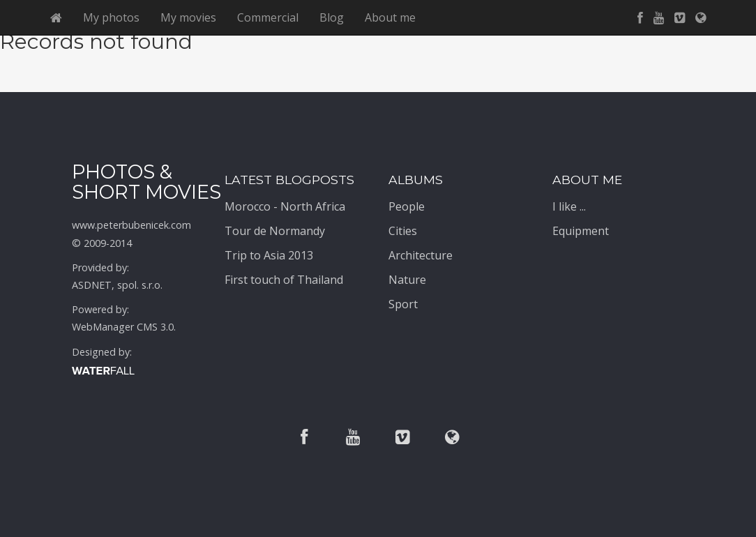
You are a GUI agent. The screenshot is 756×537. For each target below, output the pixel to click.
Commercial (268, 17)
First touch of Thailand (284, 280)
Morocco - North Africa (285, 206)
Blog (332, 17)
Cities (403, 231)
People (407, 206)
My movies (188, 17)
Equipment (581, 231)
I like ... (569, 206)
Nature (407, 280)
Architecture (421, 255)
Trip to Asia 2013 (269, 255)
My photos (111, 17)
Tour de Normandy (275, 231)
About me (390, 17)
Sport (403, 304)
